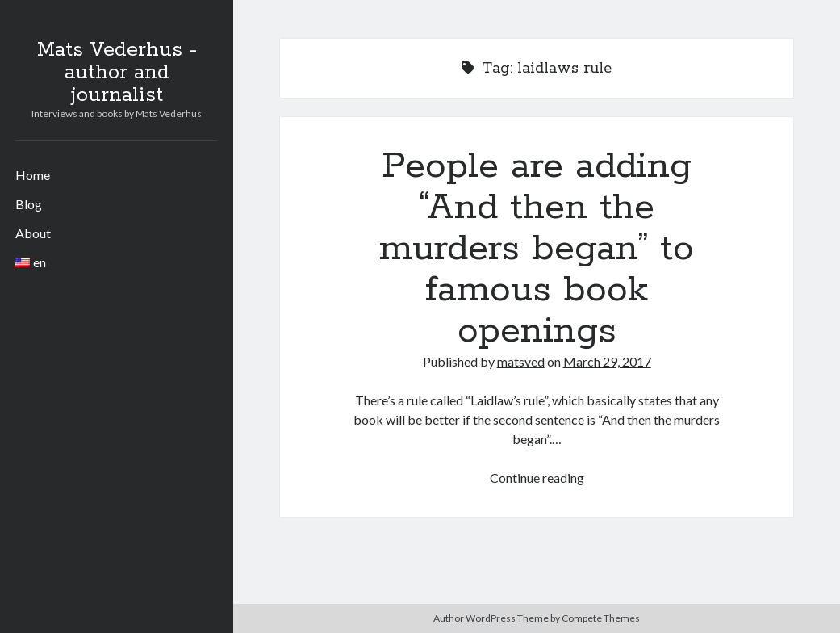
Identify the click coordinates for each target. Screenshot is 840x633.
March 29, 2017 (607, 361)
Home (33, 175)
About (33, 233)
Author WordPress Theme (491, 618)
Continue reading (537, 478)
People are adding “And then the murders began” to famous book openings (537, 249)
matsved (521, 361)
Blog (29, 204)
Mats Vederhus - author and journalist (117, 73)
